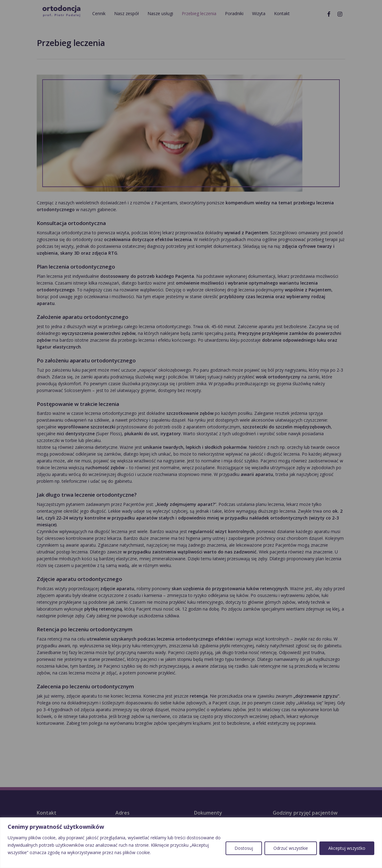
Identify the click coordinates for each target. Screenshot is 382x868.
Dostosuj (244, 848)
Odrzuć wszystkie (291, 848)
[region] (191, 843)
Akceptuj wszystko (347, 848)
